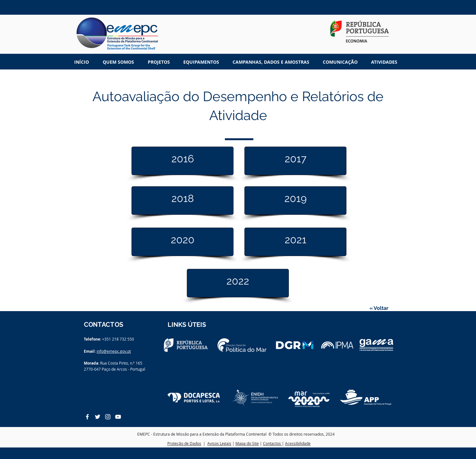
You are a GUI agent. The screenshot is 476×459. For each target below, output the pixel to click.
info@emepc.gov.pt (114, 351)
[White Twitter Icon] (98, 417)
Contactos (272, 443)
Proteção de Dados (184, 443)
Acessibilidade (298, 443)
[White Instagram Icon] (108, 417)
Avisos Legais (219, 443)
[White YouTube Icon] (118, 417)
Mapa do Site (247, 443)
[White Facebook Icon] (87, 417)
